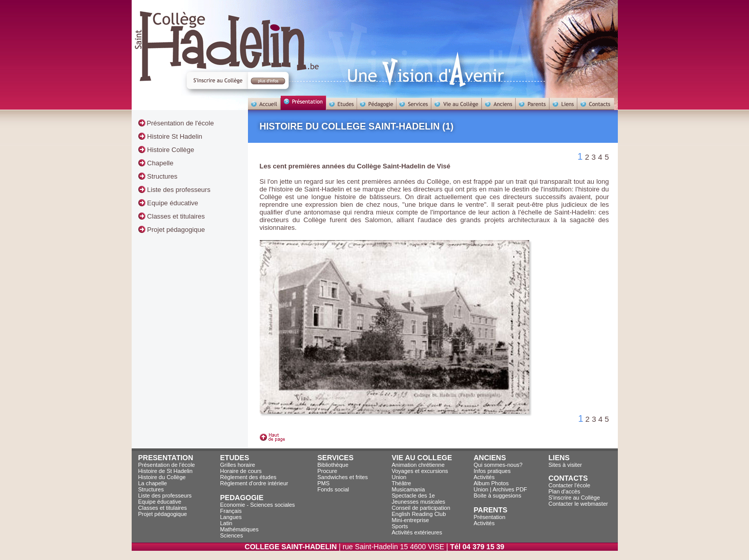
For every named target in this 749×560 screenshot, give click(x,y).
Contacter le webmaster (578, 504)
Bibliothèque (333, 465)
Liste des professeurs (178, 190)
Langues (231, 517)
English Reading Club (419, 514)
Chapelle (160, 163)
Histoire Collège (170, 150)
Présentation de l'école (180, 123)
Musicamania (409, 489)
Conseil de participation (421, 508)
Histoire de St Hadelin (165, 471)
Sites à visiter (565, 465)
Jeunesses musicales (419, 502)
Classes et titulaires (175, 216)
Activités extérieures (417, 532)
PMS (324, 483)
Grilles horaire (238, 465)
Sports (400, 526)
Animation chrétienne (418, 465)
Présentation (490, 517)
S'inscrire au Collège (575, 498)
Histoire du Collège (162, 477)
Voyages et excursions (420, 471)
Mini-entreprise (411, 520)
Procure (328, 471)
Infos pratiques (492, 471)
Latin (226, 523)
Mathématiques (240, 529)
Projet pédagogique (175, 230)
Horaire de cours (241, 471)
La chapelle (153, 483)
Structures (162, 176)
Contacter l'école (570, 485)
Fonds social (334, 489)
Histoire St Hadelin (174, 136)
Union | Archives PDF (501, 489)
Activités (484, 477)
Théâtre (402, 483)
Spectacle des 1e (413, 496)
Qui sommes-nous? (498, 465)
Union (399, 477)
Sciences (232, 535)
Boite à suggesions (498, 496)
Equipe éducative (172, 203)
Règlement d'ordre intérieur (254, 483)
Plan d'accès (565, 491)
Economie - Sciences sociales (258, 505)
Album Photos (491, 483)
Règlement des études (248, 477)
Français (231, 511)
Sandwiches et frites (343, 477)
